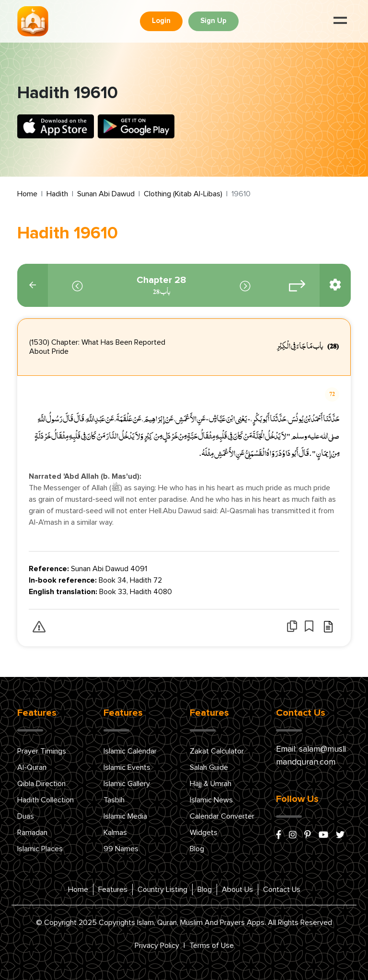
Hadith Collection (46, 800)
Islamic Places (40, 849)
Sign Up (213, 21)
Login (161, 21)
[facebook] (279, 835)
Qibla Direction (41, 784)
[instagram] (293, 835)
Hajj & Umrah (211, 784)
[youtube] (323, 835)
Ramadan (32, 833)
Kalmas (115, 833)
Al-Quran (32, 767)
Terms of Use (212, 946)
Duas (26, 816)
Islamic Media (125, 816)
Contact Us (282, 890)
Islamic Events (127, 767)
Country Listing (162, 890)
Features (113, 890)
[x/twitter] (340, 835)
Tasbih (114, 800)
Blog (197, 849)
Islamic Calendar (130, 751)
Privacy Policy (157, 946)
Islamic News (211, 800)
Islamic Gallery (127, 784)
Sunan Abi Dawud (106, 194)
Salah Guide (209, 767)
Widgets (204, 833)
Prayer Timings (42, 751)
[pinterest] (308, 835)
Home (27, 194)
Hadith (57, 194)
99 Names (121, 849)
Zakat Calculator (217, 751)
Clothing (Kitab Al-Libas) (183, 194)
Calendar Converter (222, 816)
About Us (237, 890)
